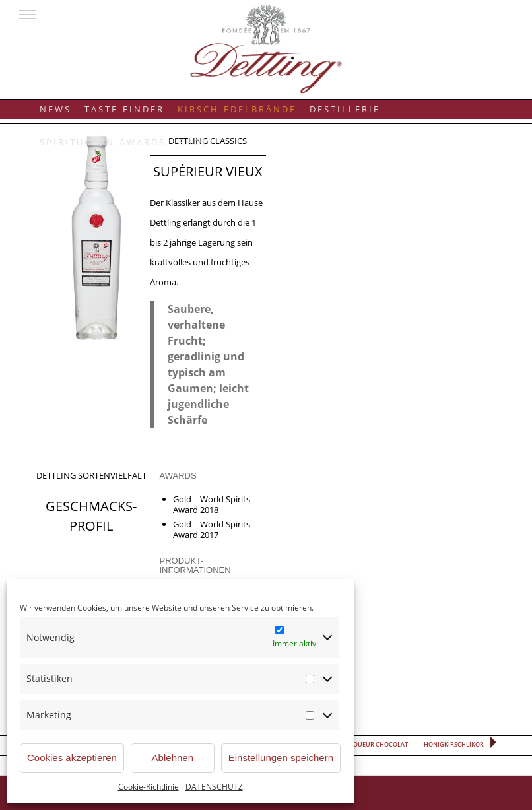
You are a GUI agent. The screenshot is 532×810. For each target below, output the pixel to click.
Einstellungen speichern (281, 758)
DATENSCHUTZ (214, 787)
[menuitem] (55, 103)
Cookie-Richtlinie (149, 787)
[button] (27, 15)
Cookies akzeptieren (72, 758)
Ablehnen (173, 758)
